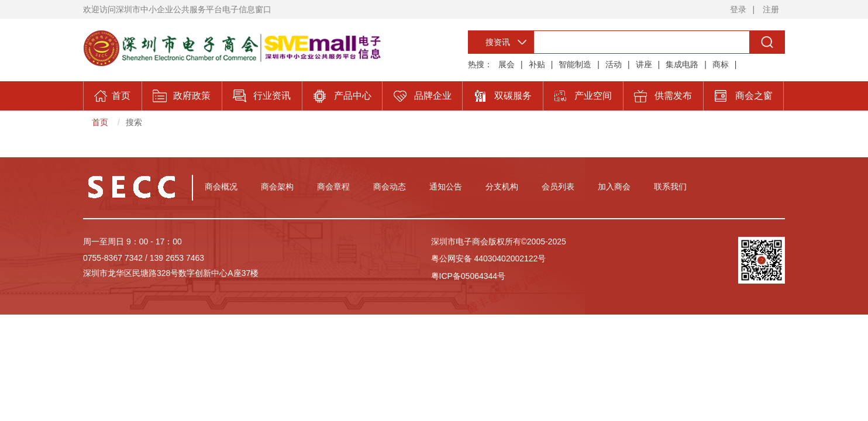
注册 (771, 9)
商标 (721, 64)
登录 (738, 9)
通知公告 (446, 187)
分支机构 (502, 187)
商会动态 (390, 187)
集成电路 (682, 64)
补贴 (537, 64)
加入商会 (614, 187)
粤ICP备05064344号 (469, 276)
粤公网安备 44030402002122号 (489, 258)
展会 (507, 64)
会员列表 (558, 187)
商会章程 (333, 187)
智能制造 (575, 64)
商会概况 (221, 187)
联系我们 (670, 187)
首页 (100, 122)
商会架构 (277, 187)
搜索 (134, 122)
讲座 (644, 64)
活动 (614, 64)
